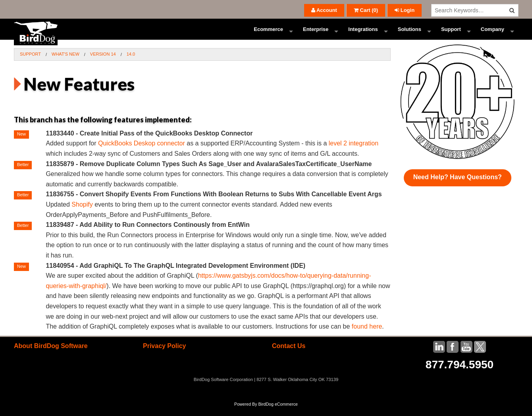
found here (367, 335)
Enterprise (316, 34)
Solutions (410, 34)
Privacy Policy (165, 355)
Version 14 (103, 63)
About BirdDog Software (51, 355)
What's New (66, 63)
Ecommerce (268, 34)
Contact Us (289, 355)
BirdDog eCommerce (278, 413)
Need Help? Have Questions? (458, 186)
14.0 (131, 63)
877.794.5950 (460, 373)
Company (492, 34)
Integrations (363, 34)
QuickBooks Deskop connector (142, 152)
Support (451, 34)
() (366, 10)
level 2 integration (354, 152)
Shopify (82, 213)
